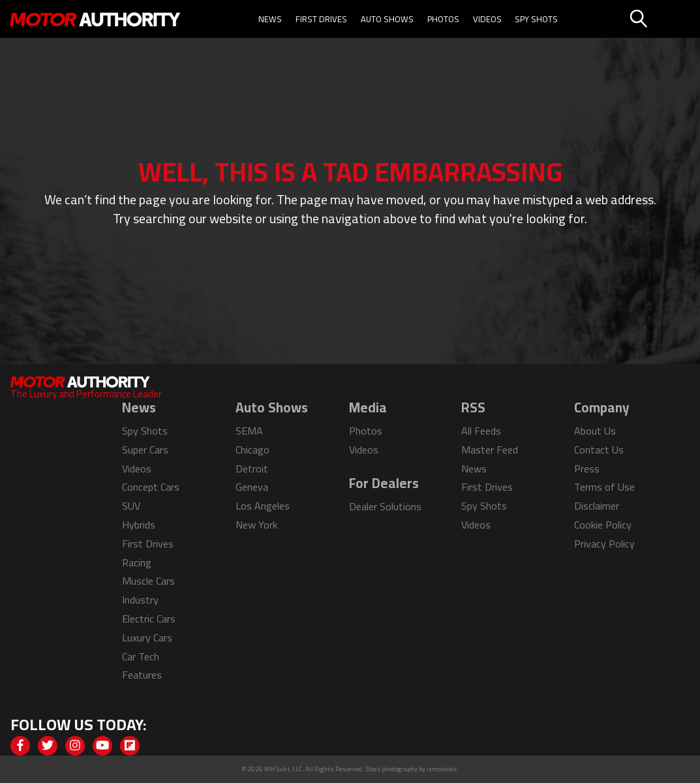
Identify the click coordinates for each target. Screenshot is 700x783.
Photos (443, 19)
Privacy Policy (604, 544)
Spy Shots (536, 19)
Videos (487, 19)
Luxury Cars (147, 637)
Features (142, 675)
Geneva (252, 487)
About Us (595, 431)
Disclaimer (597, 506)
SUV (131, 506)
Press (587, 468)
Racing (137, 562)
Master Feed (490, 450)
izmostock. (443, 769)
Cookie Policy (603, 525)
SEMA (249, 431)
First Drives (321, 19)
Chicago (252, 450)
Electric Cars (149, 619)
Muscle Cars (148, 581)
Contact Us (599, 450)
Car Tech (141, 656)
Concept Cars (151, 487)
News (270, 19)
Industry (140, 600)
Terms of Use (604, 487)
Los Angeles (263, 506)
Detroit (252, 468)
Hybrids (139, 525)
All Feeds (481, 431)
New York (256, 525)
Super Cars (145, 450)
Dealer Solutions (385, 506)
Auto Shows (387, 19)
